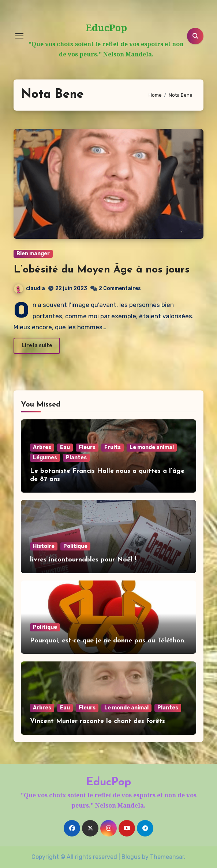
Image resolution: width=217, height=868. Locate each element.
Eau (65, 447)
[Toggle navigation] (19, 36)
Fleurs (87, 447)
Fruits (113, 447)
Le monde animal (152, 447)
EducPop (106, 27)
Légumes (45, 458)
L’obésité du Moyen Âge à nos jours (102, 270)
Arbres (42, 447)
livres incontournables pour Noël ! (83, 560)
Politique (75, 546)
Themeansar (167, 857)
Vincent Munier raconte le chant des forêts (98, 721)
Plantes (76, 458)
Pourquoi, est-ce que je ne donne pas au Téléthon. (108, 641)
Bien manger (33, 254)
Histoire (44, 546)
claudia (29, 288)
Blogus (131, 857)
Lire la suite (37, 346)
